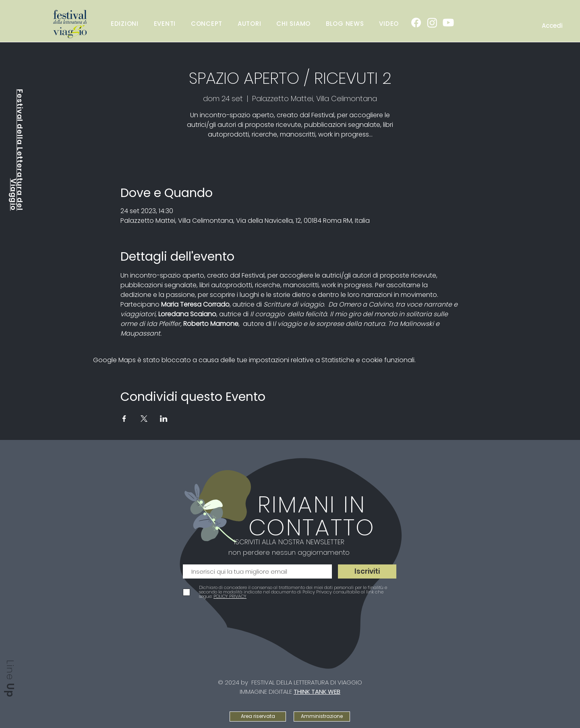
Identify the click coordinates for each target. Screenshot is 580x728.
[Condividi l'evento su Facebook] (124, 419)
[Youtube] (448, 23)
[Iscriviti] (367, 571)
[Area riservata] (258, 717)
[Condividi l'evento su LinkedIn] (164, 419)
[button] (165, 23)
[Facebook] (416, 23)
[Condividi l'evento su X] (144, 419)
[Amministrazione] (322, 717)
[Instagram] (432, 23)
